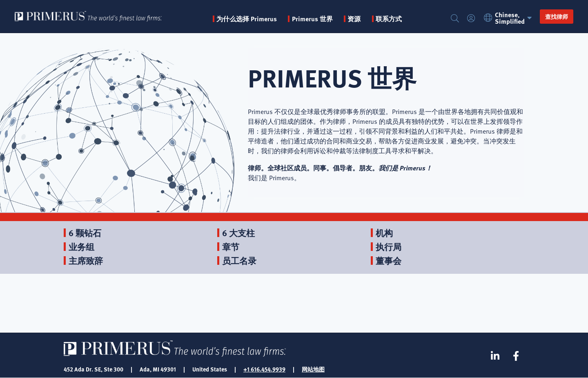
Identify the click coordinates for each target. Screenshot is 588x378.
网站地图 (313, 369)
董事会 (389, 261)
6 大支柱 (238, 233)
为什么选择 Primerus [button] (247, 19)
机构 (384, 233)
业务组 (81, 247)
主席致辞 (86, 261)
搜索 (455, 19)
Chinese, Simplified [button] (509, 18)
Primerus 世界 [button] (312, 19)
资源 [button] (354, 19)
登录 (471, 19)
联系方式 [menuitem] (389, 19)
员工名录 (239, 261)
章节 (231, 247)
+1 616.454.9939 (264, 369)
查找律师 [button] (557, 16)
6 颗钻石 (85, 233)
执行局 (389, 247)
